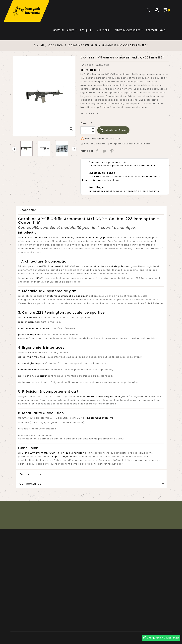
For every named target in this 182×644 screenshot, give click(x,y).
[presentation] (14, 149)
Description (28, 210)
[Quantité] (86, 130)
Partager (97, 151)
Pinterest (112, 151)
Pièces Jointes (30, 474)
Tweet (105, 151)
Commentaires (30, 484)
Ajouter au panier (113, 130)
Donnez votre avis (95, 65)
